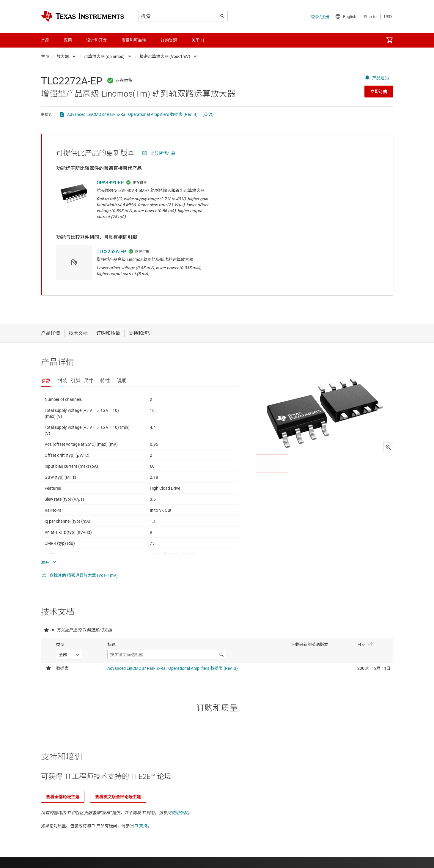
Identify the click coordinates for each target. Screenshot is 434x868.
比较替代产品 (163, 153)
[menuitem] (389, 40)
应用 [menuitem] (68, 40)
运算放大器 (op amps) (104, 56)
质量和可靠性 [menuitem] (134, 40)
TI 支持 (141, 826)
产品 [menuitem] (45, 40)
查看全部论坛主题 (63, 797)
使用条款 (180, 813)
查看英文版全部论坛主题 (118, 797)
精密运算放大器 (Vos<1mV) (165, 56)
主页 (45, 56)
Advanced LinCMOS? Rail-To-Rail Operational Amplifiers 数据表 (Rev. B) (132, 114)
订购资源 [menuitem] (169, 40)
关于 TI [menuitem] (198, 40)
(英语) (208, 114)
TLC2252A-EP (111, 252)
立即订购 (379, 92)
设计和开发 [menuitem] (97, 40)
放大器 (63, 56)
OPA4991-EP (110, 183)
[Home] (83, 16)
